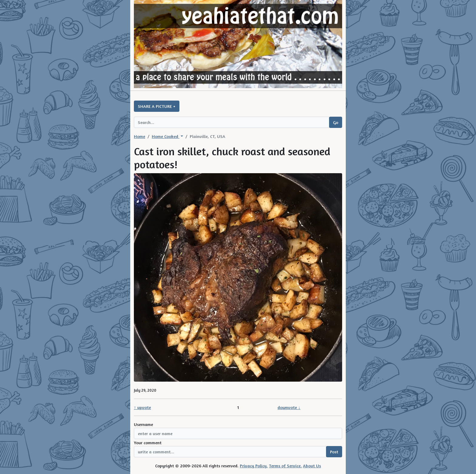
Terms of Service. (285, 466)
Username (143, 424)
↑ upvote (142, 407)
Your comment (148, 443)
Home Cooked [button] (166, 136)
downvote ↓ (289, 407)
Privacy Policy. (254, 466)
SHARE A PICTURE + (157, 106)
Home (139, 136)
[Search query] (232, 122)
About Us (312, 466)
